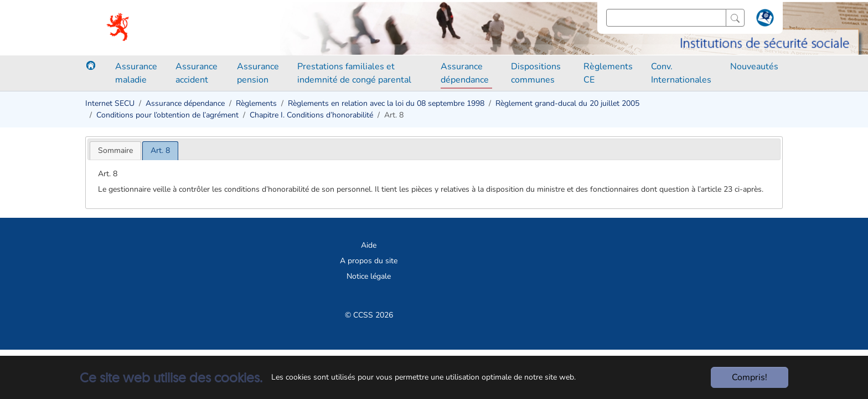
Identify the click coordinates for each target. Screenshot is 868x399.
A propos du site (369, 261)
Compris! (750, 377)
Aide (369, 245)
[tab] (115, 150)
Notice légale (369, 276)
